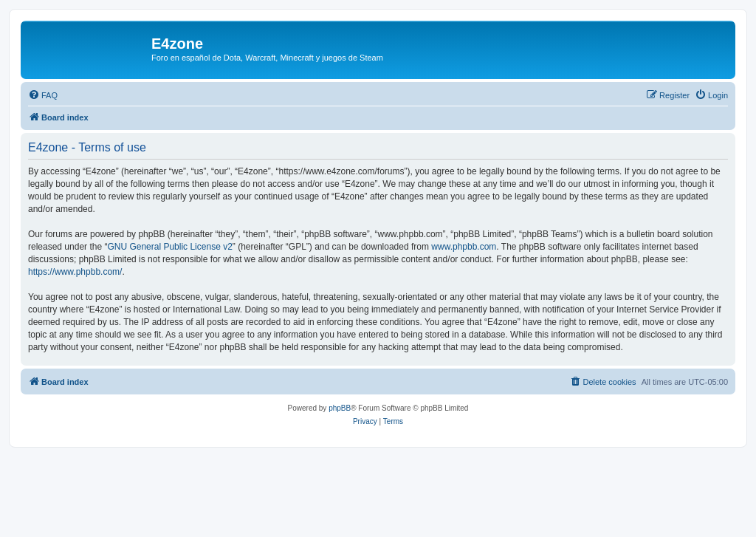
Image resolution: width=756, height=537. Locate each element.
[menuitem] (43, 95)
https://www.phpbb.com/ (75, 272)
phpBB (340, 408)
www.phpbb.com (464, 247)
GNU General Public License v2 (169, 247)
